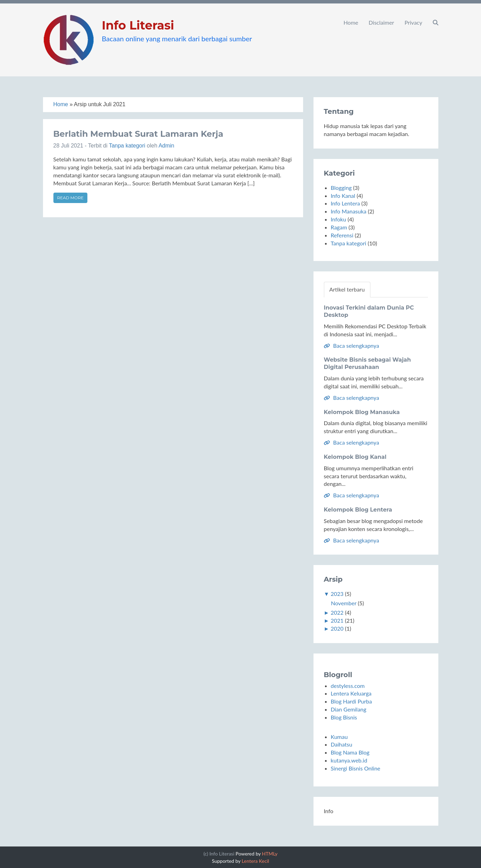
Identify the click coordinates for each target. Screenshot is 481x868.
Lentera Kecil (255, 861)
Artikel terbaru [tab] (347, 289)
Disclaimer (381, 22)
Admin (166, 146)
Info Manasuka (349, 211)
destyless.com (348, 686)
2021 (337, 620)
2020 (337, 628)
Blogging (341, 188)
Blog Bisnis (344, 717)
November (343, 603)
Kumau (339, 737)
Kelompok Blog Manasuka (362, 412)
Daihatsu (342, 744)
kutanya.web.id (349, 760)
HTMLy (270, 854)
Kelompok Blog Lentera (358, 510)
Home (351, 22)
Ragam (339, 227)
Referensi (342, 235)
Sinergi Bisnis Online (356, 768)
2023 (337, 594)
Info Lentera (345, 203)
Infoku (339, 219)
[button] (436, 23)
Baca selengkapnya (352, 345)
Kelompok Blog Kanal (355, 457)
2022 (337, 612)
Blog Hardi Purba (351, 701)
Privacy (413, 22)
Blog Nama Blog (350, 752)
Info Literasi (138, 25)
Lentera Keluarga (351, 693)
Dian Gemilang (349, 709)
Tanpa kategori (127, 146)
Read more (71, 198)
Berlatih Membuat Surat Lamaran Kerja (138, 134)
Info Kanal (343, 196)
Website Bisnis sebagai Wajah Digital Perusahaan (367, 363)
